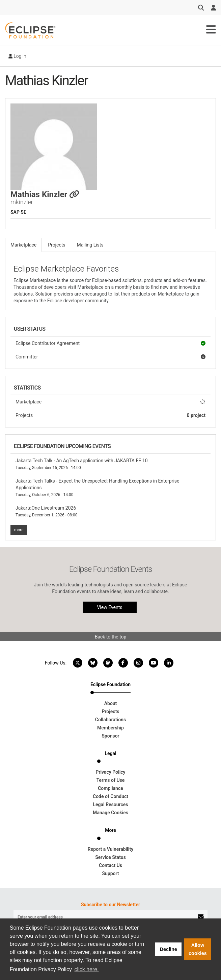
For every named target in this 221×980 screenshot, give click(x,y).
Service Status (110, 857)
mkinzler (22, 202)
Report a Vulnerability (110, 849)
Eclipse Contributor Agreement (110, 343)
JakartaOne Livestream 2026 (46, 511)
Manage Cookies (110, 813)
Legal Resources (110, 804)
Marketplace (110, 402)
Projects (110, 415)
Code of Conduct (110, 796)
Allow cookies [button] (198, 949)
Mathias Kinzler (45, 194)
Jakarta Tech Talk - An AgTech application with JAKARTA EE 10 (82, 464)
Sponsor (110, 736)
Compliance (110, 788)
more (19, 530)
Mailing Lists (90, 245)
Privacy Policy (110, 772)
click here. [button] (87, 969)
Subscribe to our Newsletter (110, 905)
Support (110, 873)
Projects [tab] (57, 245)
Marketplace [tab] (23, 245)
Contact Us (110, 865)
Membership (110, 728)
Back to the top (111, 637)
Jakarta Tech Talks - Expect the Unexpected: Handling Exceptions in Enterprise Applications (98, 488)
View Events (109, 607)
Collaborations (110, 720)
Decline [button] (169, 949)
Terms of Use (111, 780)
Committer (110, 357)
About (111, 703)
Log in (17, 56)
